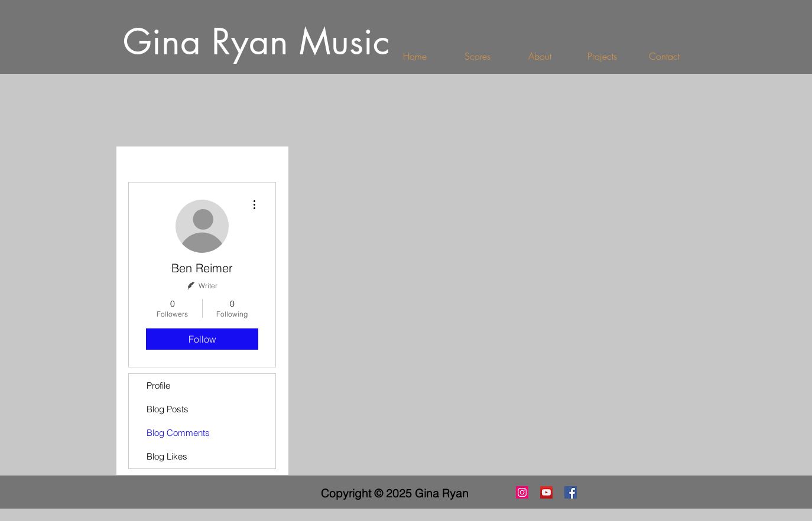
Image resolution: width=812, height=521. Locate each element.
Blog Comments (178, 433)
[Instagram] (522, 492)
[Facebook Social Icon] (571, 492)
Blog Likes (167, 456)
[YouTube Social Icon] (546, 492)
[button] (602, 56)
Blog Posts (168, 409)
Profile (158, 385)
